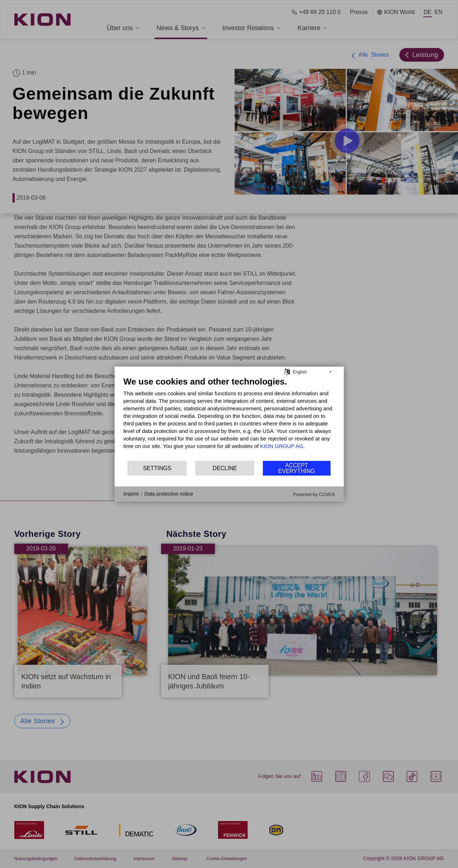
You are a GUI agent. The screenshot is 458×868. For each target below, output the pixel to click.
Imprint (131, 494)
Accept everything (297, 468)
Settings (157, 468)
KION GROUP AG (282, 446)
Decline (225, 468)
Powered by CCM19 (314, 494)
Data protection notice (169, 494)
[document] (229, 418)
